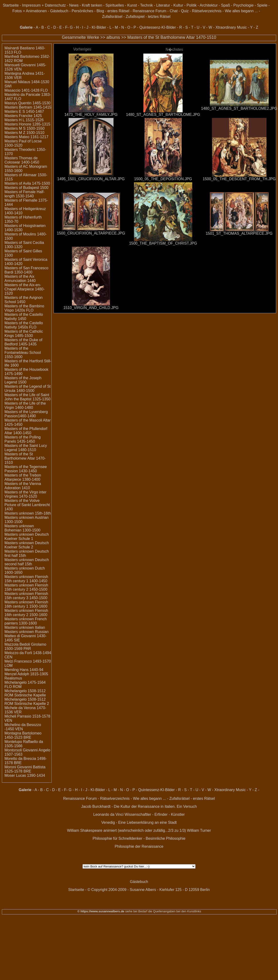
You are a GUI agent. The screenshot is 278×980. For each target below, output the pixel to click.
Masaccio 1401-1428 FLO (26, 90)
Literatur (163, 5)
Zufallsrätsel (112, 17)
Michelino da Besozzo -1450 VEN (23, 727)
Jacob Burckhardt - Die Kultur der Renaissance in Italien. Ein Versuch (139, 806)
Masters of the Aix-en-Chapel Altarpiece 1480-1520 (25, 289)
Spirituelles (115, 5)
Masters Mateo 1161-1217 (26, 137)
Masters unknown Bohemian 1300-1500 (22, 528)
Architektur (209, 5)
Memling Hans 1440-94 (24, 670)
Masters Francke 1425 (23, 116)
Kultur (178, 5)
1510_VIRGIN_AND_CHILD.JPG (91, 308)
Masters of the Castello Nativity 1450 (24, 317)
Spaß (225, 5)
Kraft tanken (92, 5)
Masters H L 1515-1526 (24, 120)
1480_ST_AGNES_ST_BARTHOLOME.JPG (163, 115)
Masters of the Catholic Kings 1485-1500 (24, 334)
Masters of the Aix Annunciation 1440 (20, 279)
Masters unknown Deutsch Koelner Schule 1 (27, 537)
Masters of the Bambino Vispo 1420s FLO (24, 308)
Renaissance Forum (150, 11)
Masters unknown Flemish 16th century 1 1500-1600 (26, 604)
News (74, 5)
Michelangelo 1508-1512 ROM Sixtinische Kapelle (25, 693)
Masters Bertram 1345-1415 (28, 107)
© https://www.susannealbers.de (101, 911)
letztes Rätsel (159, 17)
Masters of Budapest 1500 (26, 188)
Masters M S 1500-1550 (25, 128)
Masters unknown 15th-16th (28, 513)
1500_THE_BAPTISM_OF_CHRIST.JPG (163, 243)
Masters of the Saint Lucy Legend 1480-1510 (26, 448)
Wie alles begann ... (241, 11)
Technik (146, 5)
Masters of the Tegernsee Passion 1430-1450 (26, 469)
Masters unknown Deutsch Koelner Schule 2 (27, 545)
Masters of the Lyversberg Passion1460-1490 (26, 414)
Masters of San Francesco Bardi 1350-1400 (26, 270)
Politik (192, 5)
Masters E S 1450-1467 (24, 111)
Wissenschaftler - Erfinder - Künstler (155, 814)
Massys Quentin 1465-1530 (27, 103)
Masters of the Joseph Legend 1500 (23, 380)
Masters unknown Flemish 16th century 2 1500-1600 (26, 613)
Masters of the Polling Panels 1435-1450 (23, 439)
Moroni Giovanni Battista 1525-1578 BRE (25, 769)
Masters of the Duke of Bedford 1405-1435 (23, 342)
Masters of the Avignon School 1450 (23, 300)
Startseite (11, 5)
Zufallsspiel (135, 17)
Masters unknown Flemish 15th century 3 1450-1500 (26, 596)
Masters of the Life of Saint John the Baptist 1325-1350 (27, 397)
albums (113, 37)
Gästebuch (59, 11)
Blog (100, 11)
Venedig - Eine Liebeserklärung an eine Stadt (139, 822)
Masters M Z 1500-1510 (24, 133)
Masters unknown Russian (27, 632)
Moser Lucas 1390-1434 (25, 775)
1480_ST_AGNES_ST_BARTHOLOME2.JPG (239, 108)
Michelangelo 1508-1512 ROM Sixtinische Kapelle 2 (27, 701)
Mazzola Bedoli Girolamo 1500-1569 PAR (25, 646)
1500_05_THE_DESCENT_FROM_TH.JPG (239, 179)
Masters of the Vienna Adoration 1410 (23, 486)
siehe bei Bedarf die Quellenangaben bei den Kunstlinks (163, 911)
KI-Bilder (99, 27)
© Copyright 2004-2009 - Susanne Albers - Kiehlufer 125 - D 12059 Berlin (149, 890)
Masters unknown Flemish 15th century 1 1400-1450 (26, 579)
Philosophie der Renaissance (139, 846)
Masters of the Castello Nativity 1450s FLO (24, 325)
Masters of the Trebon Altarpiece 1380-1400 (23, 477)
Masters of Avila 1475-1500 (27, 183)
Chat (174, 11)
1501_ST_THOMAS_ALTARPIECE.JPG (239, 233)
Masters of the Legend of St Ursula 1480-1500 (28, 388)
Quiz (185, 11)
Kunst (132, 5)
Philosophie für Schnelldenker (117, 838)
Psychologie (243, 5)
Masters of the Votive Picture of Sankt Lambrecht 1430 (27, 505)
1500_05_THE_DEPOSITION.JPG (163, 179)
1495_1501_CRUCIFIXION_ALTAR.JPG (91, 179)
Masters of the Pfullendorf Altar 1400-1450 (26, 431)
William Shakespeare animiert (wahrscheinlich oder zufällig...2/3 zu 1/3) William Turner (139, 830)
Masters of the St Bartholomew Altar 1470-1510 (172, 37)
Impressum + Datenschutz (44, 5)
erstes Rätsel (118, 11)
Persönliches (82, 11)
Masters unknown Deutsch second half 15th (27, 562)
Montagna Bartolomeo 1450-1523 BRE (23, 735)
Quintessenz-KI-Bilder (158, 27)
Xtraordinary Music (231, 27)
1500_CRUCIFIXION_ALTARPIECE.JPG (91, 233)
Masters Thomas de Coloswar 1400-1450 (22, 160)
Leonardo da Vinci (108, 814)
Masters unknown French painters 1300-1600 (26, 621)
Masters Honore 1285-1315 (27, 124)
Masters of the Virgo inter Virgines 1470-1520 (25, 494)
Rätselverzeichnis (207, 11)
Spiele (262, 5)
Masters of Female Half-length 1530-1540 (25, 194)
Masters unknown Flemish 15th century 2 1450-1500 (26, 587)
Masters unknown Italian (25, 627)
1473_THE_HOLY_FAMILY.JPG (91, 115)
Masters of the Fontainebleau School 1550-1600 (23, 353)
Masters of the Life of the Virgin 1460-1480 (25, 405)
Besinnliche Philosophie (166, 838)
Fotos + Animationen (30, 11)
